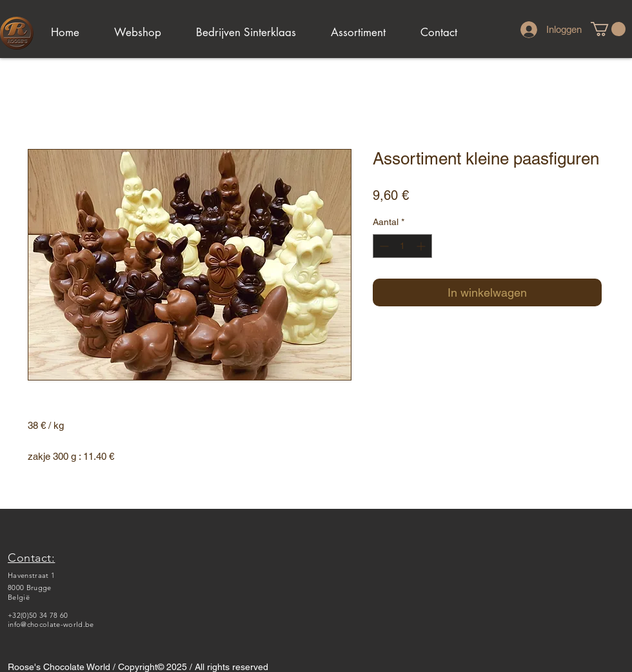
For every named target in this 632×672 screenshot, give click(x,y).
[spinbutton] (402, 246)
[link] (608, 29)
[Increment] (422, 246)
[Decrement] (383, 246)
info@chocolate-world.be (51, 624)
